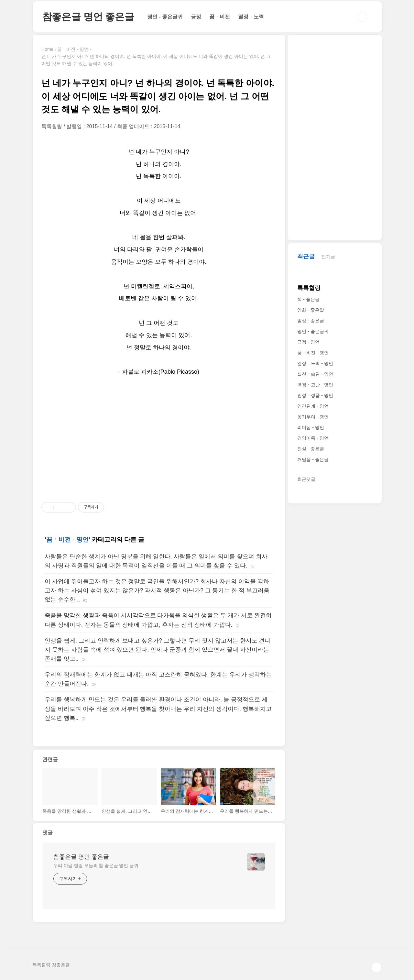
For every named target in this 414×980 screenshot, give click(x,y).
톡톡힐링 (309, 288)
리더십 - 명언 (310, 427)
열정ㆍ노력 (251, 17)
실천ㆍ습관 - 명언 (315, 374)
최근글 (306, 256)
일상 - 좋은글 (310, 321)
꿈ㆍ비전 (220, 17)
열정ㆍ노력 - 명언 (315, 363)
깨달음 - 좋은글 (313, 459)
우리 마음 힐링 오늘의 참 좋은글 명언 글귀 (96, 865)
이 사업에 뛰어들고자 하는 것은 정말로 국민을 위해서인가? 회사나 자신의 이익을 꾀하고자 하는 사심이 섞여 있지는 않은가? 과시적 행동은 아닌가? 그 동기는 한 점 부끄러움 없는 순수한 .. (157, 590)
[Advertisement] (159, 440)
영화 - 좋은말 (310, 310)
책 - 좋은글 (308, 299)
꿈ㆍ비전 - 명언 (67, 540)
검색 (362, 17)
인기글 (328, 257)
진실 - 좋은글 (310, 449)
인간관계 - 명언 (313, 406)
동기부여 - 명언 (313, 417)
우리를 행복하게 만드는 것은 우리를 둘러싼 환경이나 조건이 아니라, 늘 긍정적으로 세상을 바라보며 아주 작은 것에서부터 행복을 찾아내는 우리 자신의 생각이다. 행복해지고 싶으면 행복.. (158, 709)
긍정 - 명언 (308, 342)
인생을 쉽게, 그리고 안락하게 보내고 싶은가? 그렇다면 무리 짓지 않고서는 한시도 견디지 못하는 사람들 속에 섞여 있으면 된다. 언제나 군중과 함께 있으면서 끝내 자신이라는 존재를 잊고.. (158, 650)
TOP (376, 967)
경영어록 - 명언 (313, 438)
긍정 (196, 17)
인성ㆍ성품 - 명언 (315, 395)
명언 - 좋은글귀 (165, 17)
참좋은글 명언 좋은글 (88, 17)
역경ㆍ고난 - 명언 (315, 385)
